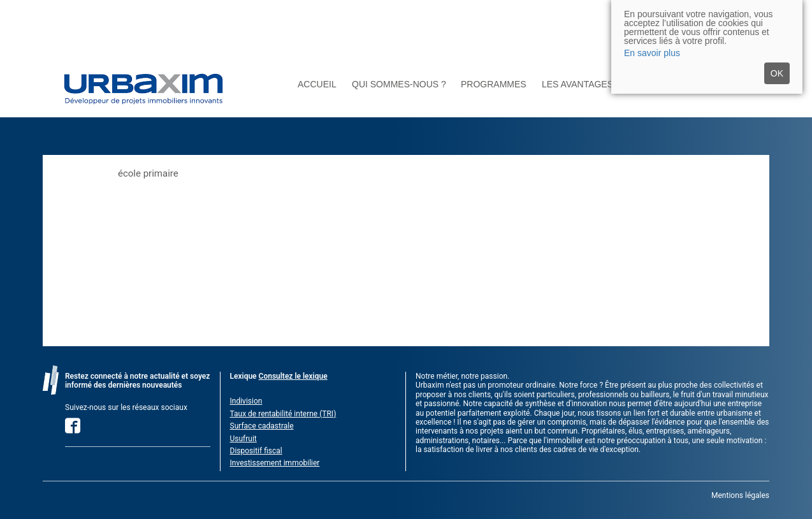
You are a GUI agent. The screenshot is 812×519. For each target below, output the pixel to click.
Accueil (317, 84)
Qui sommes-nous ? (399, 84)
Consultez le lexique (293, 376)
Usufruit (243, 439)
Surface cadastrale (262, 426)
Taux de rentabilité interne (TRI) (283, 414)
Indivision (246, 401)
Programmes (494, 84)
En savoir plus (652, 53)
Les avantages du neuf (598, 84)
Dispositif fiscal (256, 451)
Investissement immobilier (275, 463)
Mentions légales (740, 495)
